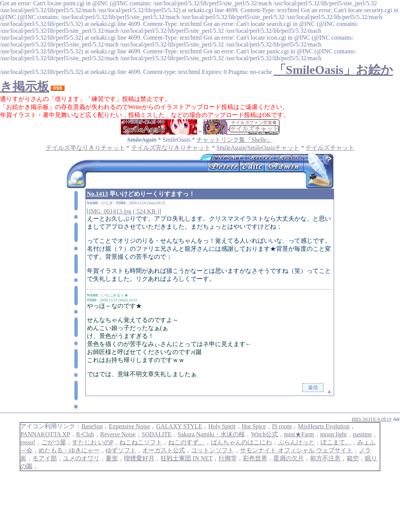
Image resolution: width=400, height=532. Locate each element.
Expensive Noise (129, 426)
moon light (334, 434)
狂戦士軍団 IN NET (186, 458)
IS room (282, 426)
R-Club (85, 434)
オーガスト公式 (164, 450)
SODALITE (157, 434)
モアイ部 (45, 458)
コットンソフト (212, 450)
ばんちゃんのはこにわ (241, 442)
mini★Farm (299, 434)
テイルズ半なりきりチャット (85, 148)
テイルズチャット (330, 148)
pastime (363, 434)
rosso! (28, 442)
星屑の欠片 (289, 458)
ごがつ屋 (54, 442)
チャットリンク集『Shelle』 (235, 140)
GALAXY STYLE (179, 426)
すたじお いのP (93, 442)
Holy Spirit (222, 426)
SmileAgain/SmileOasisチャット (258, 148)
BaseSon (92, 426)
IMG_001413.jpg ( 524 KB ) (124, 211)
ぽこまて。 (336, 442)
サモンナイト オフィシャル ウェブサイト (296, 450)
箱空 (353, 458)
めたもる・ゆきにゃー (69, 450)
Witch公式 (264, 434)
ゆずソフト (121, 450)
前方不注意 (325, 458)
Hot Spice (254, 426)
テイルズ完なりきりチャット (171, 148)
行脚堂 (228, 458)
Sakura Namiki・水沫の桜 (211, 434)
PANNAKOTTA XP (45, 434)
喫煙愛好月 (139, 458)
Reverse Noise (118, 434)
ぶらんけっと (296, 442)
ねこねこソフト (141, 442)
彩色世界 (255, 458)
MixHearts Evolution (324, 426)
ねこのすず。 (186, 442)
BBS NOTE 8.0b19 (371, 419)
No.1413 (98, 194)
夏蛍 (112, 458)
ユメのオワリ (81, 458)
